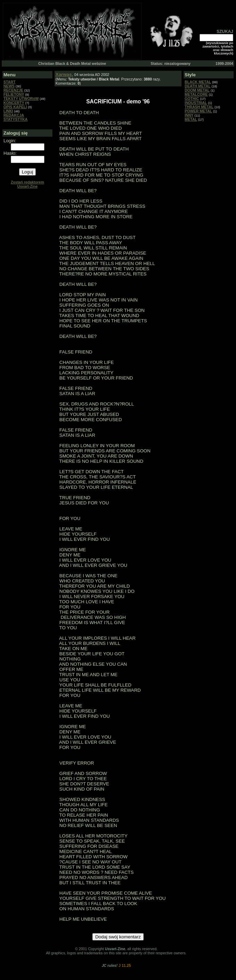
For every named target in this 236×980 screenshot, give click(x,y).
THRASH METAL (199, 107)
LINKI (8, 111)
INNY (189, 115)
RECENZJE (13, 90)
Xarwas (64, 74)
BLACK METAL (198, 82)
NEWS (9, 86)
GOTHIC (192, 99)
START (10, 82)
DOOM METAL (197, 90)
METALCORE (196, 94)
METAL (191, 119)
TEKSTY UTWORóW (21, 99)
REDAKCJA (14, 115)
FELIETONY (14, 94)
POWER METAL (198, 111)
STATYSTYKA (15, 119)
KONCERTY (14, 103)
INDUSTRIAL (196, 103)
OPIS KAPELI (15, 107)
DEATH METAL (198, 86)
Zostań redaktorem (27, 184)
